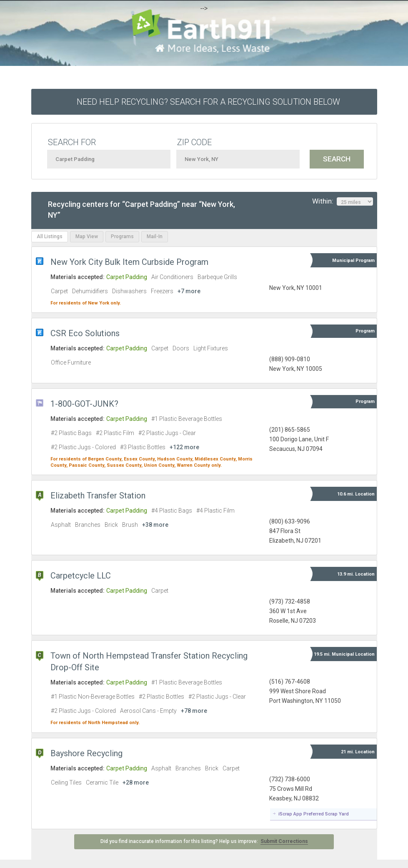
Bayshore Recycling (86, 753)
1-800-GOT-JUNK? (84, 404)
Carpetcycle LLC (81, 576)
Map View (87, 236)
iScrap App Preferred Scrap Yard (314, 814)
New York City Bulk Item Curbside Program (129, 262)
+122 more (184, 447)
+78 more (194, 711)
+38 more (155, 525)
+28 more (136, 782)
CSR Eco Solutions (85, 333)
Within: (343, 201)
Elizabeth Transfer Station (98, 496)
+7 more (189, 291)
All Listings (50, 236)
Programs (122, 236)
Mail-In (155, 236)
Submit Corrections (284, 841)
